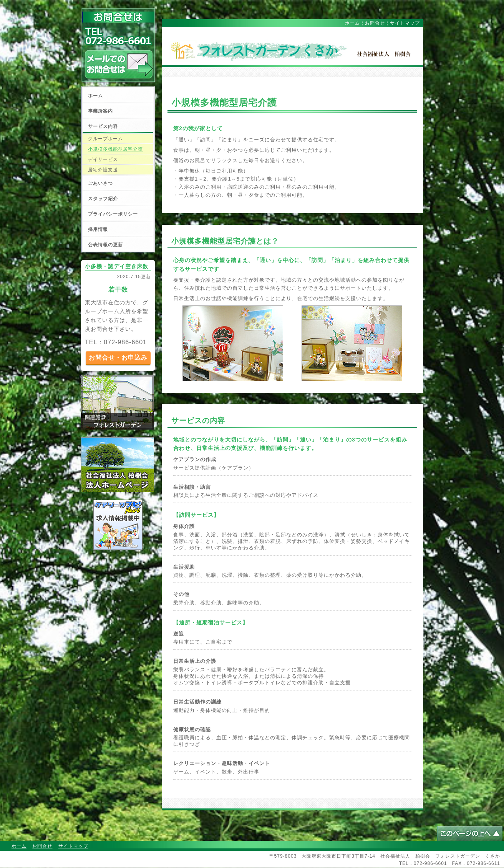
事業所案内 (100, 111)
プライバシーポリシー (113, 214)
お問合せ (375, 23)
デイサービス (103, 159)
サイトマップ (405, 23)
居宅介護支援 (103, 170)
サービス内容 (103, 126)
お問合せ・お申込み (118, 358)
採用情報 (98, 229)
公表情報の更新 (105, 245)
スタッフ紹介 (103, 199)
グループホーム (105, 139)
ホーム (95, 96)
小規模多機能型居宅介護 (115, 149)
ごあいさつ (100, 183)
